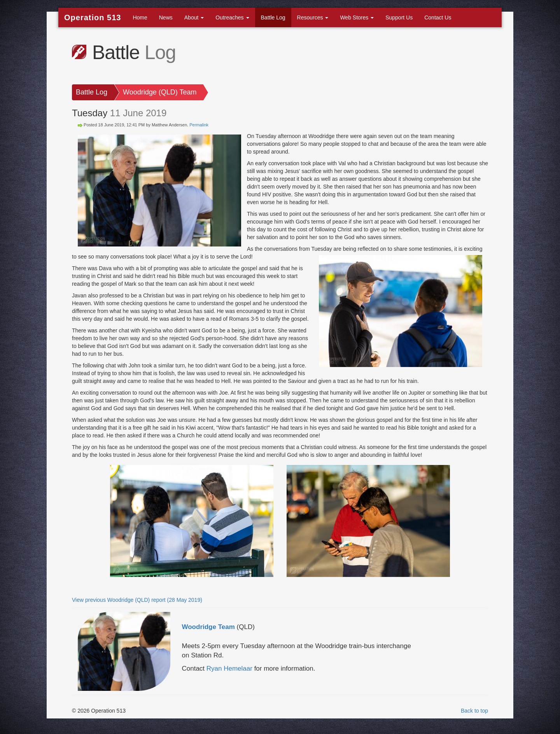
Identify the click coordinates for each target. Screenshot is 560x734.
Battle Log (273, 17)
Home (140, 17)
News (166, 17)
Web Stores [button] (357, 17)
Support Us (399, 17)
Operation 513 (93, 17)
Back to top (474, 711)
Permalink (199, 125)
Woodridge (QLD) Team (160, 92)
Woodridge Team (208, 627)
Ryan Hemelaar (229, 668)
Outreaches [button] (232, 17)
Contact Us (438, 17)
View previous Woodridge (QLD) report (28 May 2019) (137, 600)
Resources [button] (313, 17)
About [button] (194, 17)
